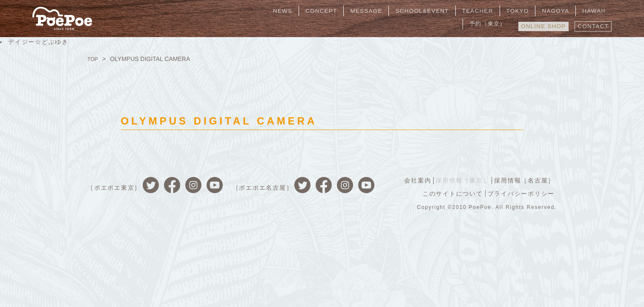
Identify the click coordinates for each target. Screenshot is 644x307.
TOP (93, 59)
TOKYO (483, 11)
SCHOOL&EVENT (394, 11)
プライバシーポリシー (520, 193)
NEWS (267, 11)
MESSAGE (342, 11)
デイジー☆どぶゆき (38, 42)
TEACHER (447, 11)
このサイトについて (450, 193)
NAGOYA (516, 11)
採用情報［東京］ (460, 180)
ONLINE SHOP (538, 24)
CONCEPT (301, 11)
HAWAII (550, 11)
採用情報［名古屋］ (523, 180)
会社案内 (413, 180)
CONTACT (592, 24)
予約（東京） (589, 11)
